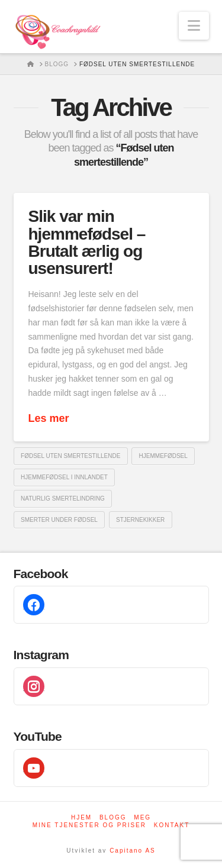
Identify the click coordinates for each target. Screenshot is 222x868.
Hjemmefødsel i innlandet (64, 477)
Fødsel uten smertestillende (70, 456)
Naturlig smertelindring (63, 498)
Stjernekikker (140, 520)
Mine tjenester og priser (89, 825)
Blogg (113, 817)
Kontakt (172, 825)
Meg (142, 817)
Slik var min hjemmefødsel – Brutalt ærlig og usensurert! (87, 242)
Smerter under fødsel (59, 520)
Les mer (49, 418)
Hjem (81, 817)
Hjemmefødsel (163, 456)
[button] (194, 26)
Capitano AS (133, 851)
